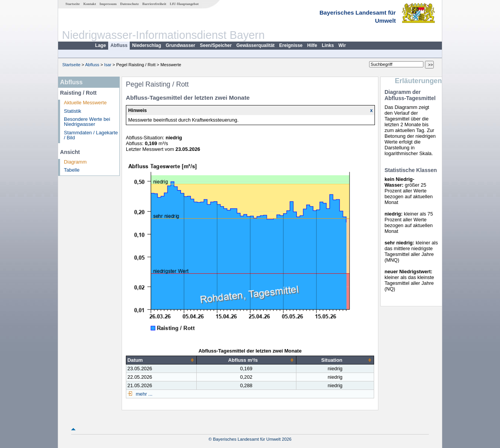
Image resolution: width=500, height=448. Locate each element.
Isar (108, 65)
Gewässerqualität (255, 45)
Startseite (73, 4)
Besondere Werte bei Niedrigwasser (87, 122)
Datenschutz (130, 4)
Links (328, 45)
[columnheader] (161, 360)
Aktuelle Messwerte (85, 103)
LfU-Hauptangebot (184, 4)
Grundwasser (181, 45)
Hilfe (312, 45)
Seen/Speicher (216, 45)
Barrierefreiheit (154, 4)
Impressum (108, 4)
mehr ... (143, 394)
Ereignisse (291, 45)
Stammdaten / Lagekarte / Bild (91, 135)
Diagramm (75, 162)
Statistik (73, 111)
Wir (342, 45)
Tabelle (72, 170)
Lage (100, 45)
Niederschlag (146, 45)
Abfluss (119, 45)
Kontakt (90, 4)
